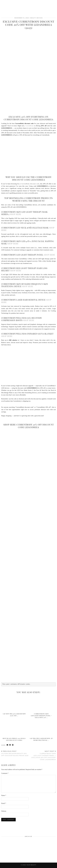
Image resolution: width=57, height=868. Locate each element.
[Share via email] (7, 745)
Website (4, 811)
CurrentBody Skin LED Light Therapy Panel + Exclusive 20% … (41, 716)
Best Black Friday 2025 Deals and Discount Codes (14, 739)
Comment (5, 773)
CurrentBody (29, 126)
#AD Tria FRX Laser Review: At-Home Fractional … (41, 739)
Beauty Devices (37, 18)
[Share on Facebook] (10, 745)
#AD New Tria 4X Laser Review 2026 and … (14, 715)
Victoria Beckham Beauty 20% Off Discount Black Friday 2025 (15, 753)
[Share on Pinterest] (13, 745)
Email (4, 803)
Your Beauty (31, 865)
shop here (16, 214)
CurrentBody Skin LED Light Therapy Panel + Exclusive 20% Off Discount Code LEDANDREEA (42, 755)
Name (4, 795)
